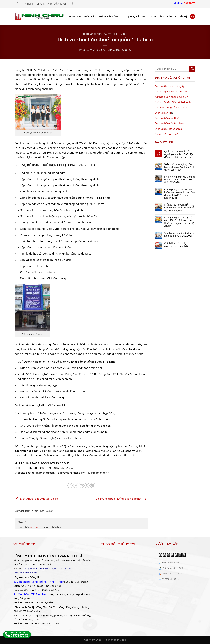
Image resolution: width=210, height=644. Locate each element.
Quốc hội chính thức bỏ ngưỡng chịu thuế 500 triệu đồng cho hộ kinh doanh (179, 154)
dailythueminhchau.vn (72, 473)
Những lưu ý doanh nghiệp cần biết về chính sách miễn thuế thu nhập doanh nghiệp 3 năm (180, 222)
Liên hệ (183, 16)
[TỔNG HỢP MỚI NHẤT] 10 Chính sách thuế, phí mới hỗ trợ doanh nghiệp (179, 208)
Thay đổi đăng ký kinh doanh (172, 107)
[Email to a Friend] (81, 485)
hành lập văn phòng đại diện (171, 97)
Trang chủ (75, 16)
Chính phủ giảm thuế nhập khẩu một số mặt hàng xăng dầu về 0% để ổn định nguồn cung (180, 194)
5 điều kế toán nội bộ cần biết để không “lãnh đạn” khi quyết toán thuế (180, 167)
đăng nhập (36, 527)
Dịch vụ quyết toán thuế (169, 129)
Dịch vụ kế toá (163, 113)
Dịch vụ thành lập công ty (170, 86)
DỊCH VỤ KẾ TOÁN (137, 16)
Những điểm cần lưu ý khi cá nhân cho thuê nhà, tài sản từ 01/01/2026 (180, 180)
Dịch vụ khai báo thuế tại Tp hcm (36, 499)
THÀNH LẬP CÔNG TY (111, 16)
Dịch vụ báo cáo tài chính (169, 123)
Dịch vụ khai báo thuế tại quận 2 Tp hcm (122, 499)
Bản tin (172, 16)
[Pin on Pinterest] (87, 485)
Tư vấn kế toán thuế (166, 134)
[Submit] (192, 69)
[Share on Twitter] (76, 485)
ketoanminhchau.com (41, 473)
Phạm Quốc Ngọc (121, 50)
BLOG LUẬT (157, 16)
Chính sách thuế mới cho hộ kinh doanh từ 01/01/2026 (179, 234)
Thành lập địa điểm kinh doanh (173, 102)
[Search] (193, 16)
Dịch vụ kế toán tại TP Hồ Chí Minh (105, 34)
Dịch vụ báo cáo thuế (167, 118)
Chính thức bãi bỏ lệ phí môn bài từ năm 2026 (177, 245)
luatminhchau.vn (99, 473)
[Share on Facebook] (70, 485)
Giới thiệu (90, 16)
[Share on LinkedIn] (93, 485)
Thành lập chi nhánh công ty (171, 91)
